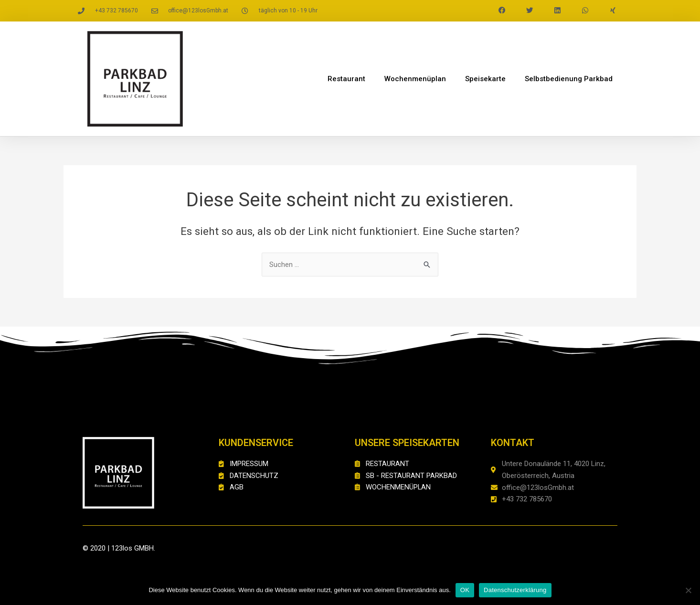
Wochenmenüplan (415, 79)
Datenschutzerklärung (515, 590)
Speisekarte (485, 79)
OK (465, 590)
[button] (502, 11)
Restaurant (346, 79)
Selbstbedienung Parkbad (569, 79)
